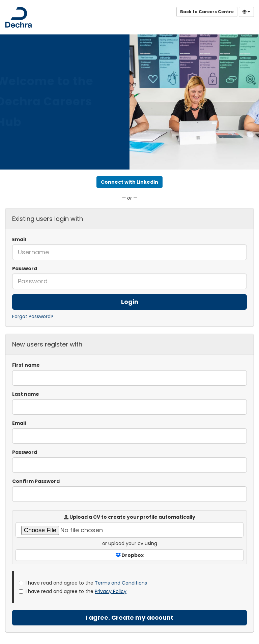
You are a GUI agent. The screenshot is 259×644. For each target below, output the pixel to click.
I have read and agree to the (83, 583)
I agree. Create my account (129, 617)
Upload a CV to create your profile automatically (129, 517)
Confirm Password (36, 481)
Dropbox (130, 555)
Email (19, 239)
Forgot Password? (33, 316)
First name (26, 365)
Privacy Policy (111, 591)
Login (130, 302)
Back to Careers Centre (207, 12)
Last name (26, 394)
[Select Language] (246, 12)
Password (25, 268)
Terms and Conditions (121, 583)
